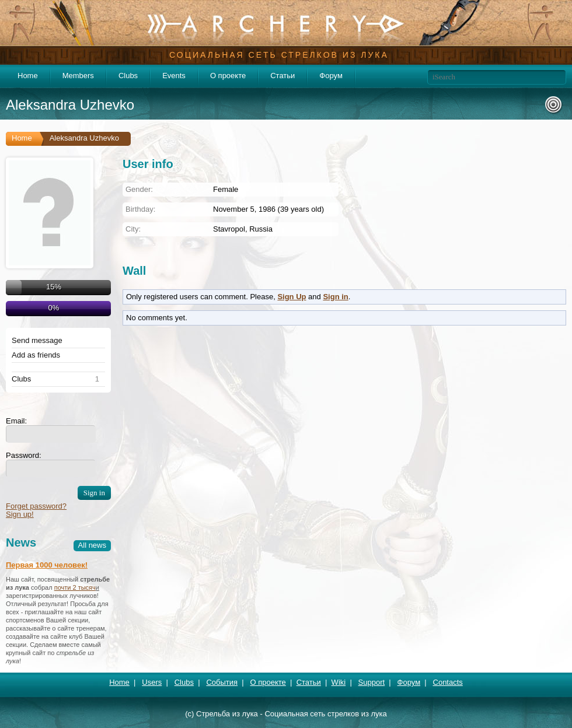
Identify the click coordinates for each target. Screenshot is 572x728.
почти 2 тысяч (75, 587)
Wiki (339, 682)
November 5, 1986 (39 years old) (268, 209)
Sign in (335, 297)
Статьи (282, 76)
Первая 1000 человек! (47, 565)
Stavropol (229, 229)
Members (78, 76)
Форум (331, 76)
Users (152, 682)
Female (226, 189)
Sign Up (292, 297)
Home (28, 76)
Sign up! (20, 514)
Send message (37, 341)
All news (92, 545)
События (222, 682)
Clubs (128, 76)
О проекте (228, 76)
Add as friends (36, 355)
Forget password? (36, 506)
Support (372, 682)
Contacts (448, 682)
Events (174, 76)
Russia (261, 229)
